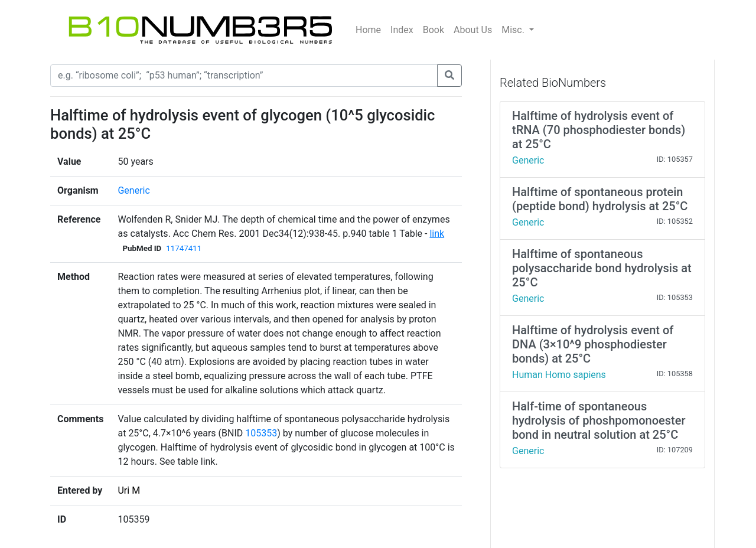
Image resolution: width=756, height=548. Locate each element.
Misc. (514, 30)
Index (402, 30)
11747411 (184, 248)
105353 (261, 433)
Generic (133, 190)
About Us (473, 30)
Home (368, 30)
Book (434, 30)
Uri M (129, 490)
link (437, 234)
